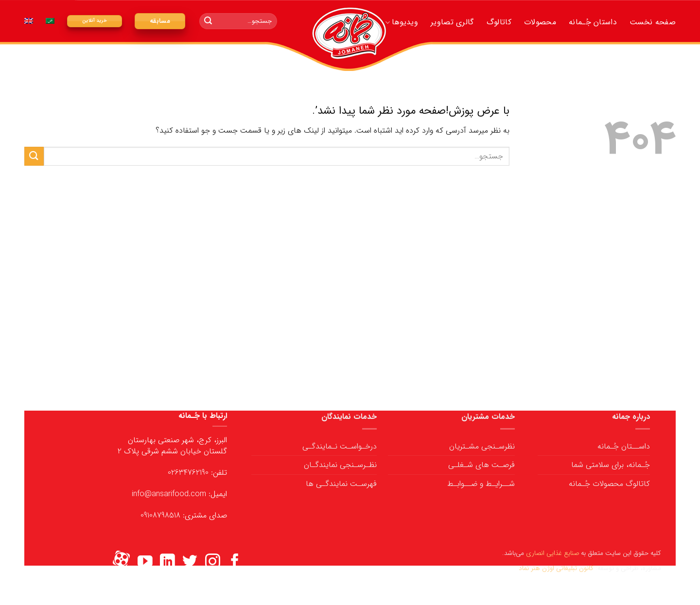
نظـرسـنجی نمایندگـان (340, 465)
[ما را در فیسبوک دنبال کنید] (235, 562)
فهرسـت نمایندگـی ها (341, 484)
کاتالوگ (499, 22)
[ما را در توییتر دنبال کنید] (190, 562)
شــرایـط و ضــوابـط (481, 484)
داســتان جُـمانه (624, 446)
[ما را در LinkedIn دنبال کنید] (167, 562)
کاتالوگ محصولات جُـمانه (609, 484)
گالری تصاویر (452, 22)
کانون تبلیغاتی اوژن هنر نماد (556, 568)
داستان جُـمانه (593, 22)
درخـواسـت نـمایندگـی (340, 446)
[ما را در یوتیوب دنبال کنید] (145, 562)
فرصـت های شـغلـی (481, 465)
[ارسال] (208, 21)
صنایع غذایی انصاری (552, 553)
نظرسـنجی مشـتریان (482, 446)
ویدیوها (402, 22)
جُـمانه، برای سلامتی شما (611, 465)
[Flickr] (121, 562)
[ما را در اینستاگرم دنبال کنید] (213, 562)
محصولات (540, 22)
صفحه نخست (653, 22)
